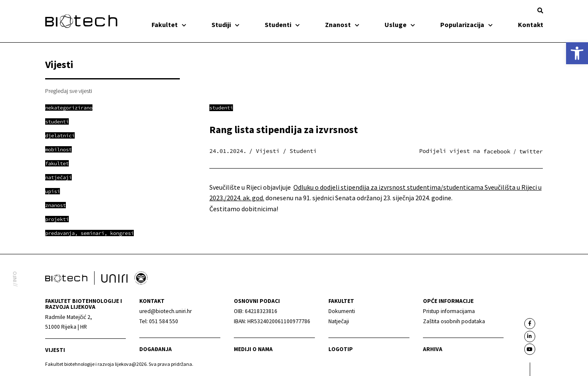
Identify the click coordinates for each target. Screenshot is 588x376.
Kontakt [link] (531, 25)
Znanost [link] (342, 25)
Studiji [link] (225, 25)
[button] (540, 11)
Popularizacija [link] (466, 25)
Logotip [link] (341, 349)
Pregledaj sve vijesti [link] (69, 91)
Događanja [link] (156, 349)
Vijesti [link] (55, 350)
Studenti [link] (282, 25)
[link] (577, 53)
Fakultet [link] (169, 25)
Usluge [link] (400, 25)
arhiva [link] (433, 349)
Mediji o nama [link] (253, 349)
